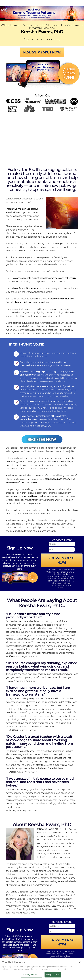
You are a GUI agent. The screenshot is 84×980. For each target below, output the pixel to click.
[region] (42, 969)
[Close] (80, 962)
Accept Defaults (53, 975)
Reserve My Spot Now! (62, 560)
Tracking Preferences (32, 975)
